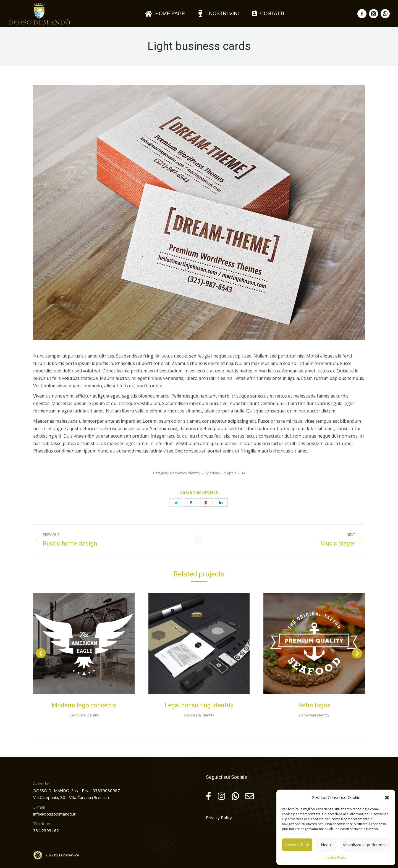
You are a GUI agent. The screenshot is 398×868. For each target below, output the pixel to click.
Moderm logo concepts (84, 705)
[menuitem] (165, 14)
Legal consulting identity (199, 705)
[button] (387, 798)
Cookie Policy (336, 857)
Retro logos (314, 705)
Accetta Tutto (297, 845)
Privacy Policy (219, 817)
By (212, 473)
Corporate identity (185, 473)
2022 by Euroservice (62, 855)
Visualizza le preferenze (365, 845)
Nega (326, 845)
